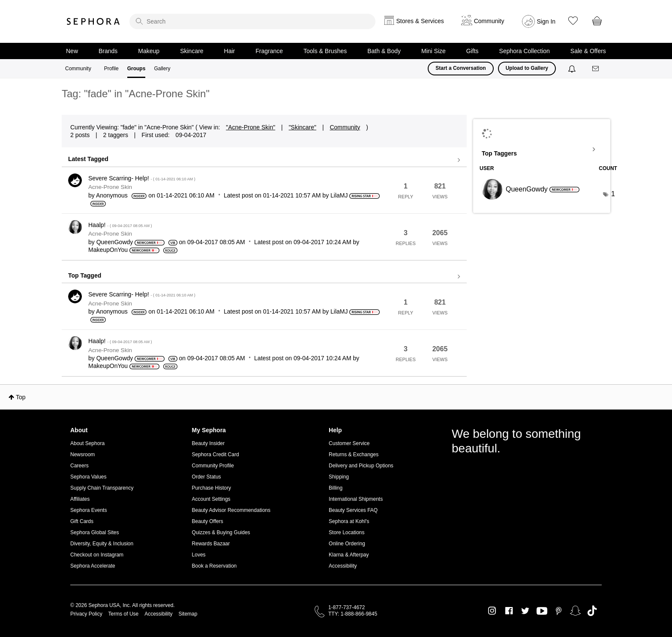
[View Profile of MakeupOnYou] (108, 250)
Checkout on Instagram (97, 555)
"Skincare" (303, 127)
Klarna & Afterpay (349, 555)
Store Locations (346, 532)
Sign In (546, 21)
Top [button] (21, 397)
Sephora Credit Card (216, 455)
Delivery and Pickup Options (361, 466)
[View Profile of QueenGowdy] (115, 242)
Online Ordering (347, 544)
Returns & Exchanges (354, 455)
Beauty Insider (208, 443)
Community (78, 69)
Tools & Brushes (325, 51)
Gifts (472, 51)
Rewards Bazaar (211, 544)
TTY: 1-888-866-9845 (353, 614)
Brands (108, 51)
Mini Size (433, 51)
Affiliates (80, 499)
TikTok (592, 611)
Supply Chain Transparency (102, 488)
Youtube (542, 611)
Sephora (93, 21)
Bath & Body (384, 51)
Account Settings (211, 499)
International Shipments (356, 499)
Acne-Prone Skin (110, 187)
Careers (79, 466)
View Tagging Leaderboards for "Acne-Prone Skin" (542, 150)
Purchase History (211, 488)
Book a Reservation (214, 566)
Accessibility (343, 566)
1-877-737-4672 (346, 607)
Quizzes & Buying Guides (221, 532)
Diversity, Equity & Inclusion (102, 544)
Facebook (509, 611)
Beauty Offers (208, 521)
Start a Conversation (460, 68)
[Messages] (596, 69)
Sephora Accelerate (93, 566)
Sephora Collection (525, 51)
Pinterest (559, 611)
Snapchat (575, 611)
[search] (252, 21)
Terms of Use (124, 614)
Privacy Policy (86, 614)
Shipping (339, 477)
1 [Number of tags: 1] (613, 194)
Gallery (162, 69)
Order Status (207, 477)
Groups (136, 69)
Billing (336, 488)
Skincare (192, 51)
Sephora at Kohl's (349, 521)
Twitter (525, 611)
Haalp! (120, 225)
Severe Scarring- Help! (142, 178)
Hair (230, 51)
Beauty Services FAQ (353, 510)
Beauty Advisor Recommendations (231, 510)
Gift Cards (82, 521)
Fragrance (269, 51)
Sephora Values (88, 477)
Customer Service (349, 443)
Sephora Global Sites (94, 532)
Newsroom (82, 455)
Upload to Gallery (527, 68)
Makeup (149, 51)
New (72, 51)
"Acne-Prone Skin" (250, 127)
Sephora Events (88, 510)
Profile (111, 69)
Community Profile (213, 466)
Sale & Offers (588, 51)
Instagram (492, 611)
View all (264, 160)
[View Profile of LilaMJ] (339, 195)
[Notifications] (573, 69)
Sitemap (188, 614)
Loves (199, 555)
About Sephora (87, 443)
